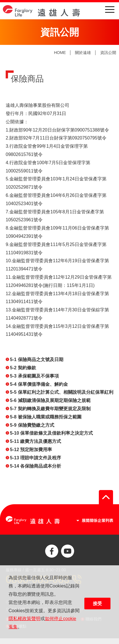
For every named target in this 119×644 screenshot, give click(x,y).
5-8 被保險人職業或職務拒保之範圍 (46, 417)
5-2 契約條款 (23, 368)
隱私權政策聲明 (24, 619)
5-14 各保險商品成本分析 (36, 466)
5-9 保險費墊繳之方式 (32, 425)
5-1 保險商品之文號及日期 (37, 359)
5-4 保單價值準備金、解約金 (39, 384)
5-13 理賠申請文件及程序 (36, 458)
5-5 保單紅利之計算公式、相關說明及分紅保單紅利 (62, 392)
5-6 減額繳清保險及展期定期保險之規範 (50, 400)
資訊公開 (108, 53)
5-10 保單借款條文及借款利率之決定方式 (51, 433)
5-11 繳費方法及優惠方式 (36, 441)
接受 (97, 604)
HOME (60, 53)
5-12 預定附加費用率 (31, 450)
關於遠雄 (83, 53)
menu (110, 10)
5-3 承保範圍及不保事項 (34, 376)
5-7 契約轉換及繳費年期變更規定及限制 (50, 409)
